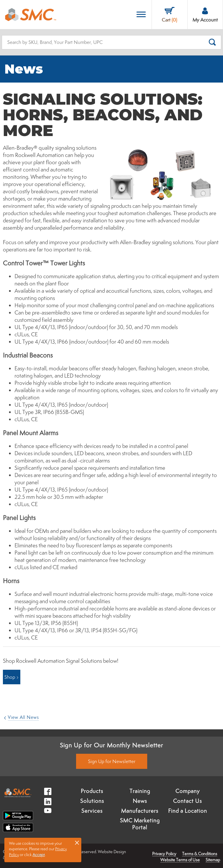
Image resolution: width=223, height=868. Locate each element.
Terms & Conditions (200, 854)
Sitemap (213, 860)
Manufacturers (140, 811)
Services (92, 811)
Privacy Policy (164, 854)
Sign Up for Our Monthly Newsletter (111, 745)
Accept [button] (39, 855)
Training (140, 791)
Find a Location (188, 811)
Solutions (92, 801)
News (140, 801)
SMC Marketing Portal (140, 824)
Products (92, 791)
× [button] (77, 842)
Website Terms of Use (180, 860)
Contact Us (187, 801)
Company (188, 791)
